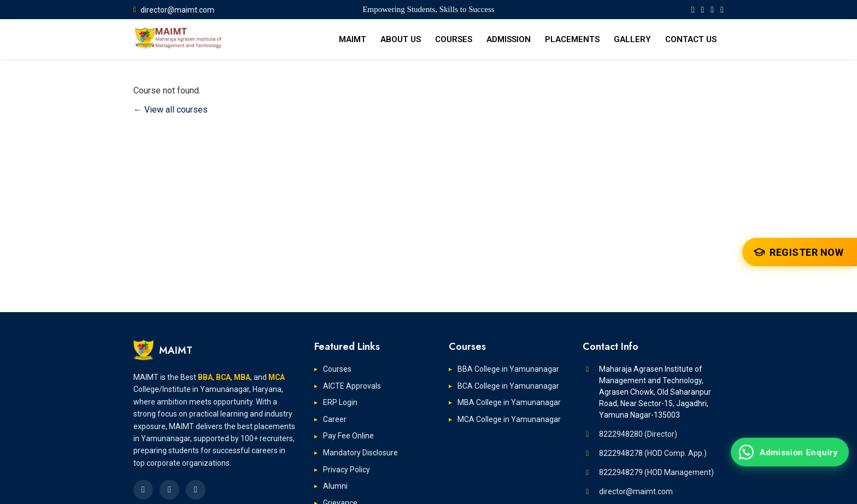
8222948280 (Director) (638, 434)
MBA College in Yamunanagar (509, 402)
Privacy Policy (347, 470)
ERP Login (340, 402)
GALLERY (632, 39)
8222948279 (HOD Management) (656, 472)
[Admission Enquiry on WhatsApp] (790, 452)
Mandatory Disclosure (360, 453)
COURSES (454, 39)
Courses (337, 369)
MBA (242, 377)
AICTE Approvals (352, 386)
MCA (277, 377)
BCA (223, 377)
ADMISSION (509, 39)
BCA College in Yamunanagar (508, 386)
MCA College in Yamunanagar (509, 419)
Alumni (335, 486)
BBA (205, 377)
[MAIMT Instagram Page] (722, 10)
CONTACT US (691, 39)
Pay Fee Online (348, 436)
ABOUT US (401, 39)
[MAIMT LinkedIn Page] (702, 10)
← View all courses (171, 110)
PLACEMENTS (572, 39)
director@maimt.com (174, 10)
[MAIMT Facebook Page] (693, 10)
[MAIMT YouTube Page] (712, 10)
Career (335, 419)
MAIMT (353, 39)
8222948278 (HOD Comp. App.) (653, 453)
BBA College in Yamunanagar (508, 369)
